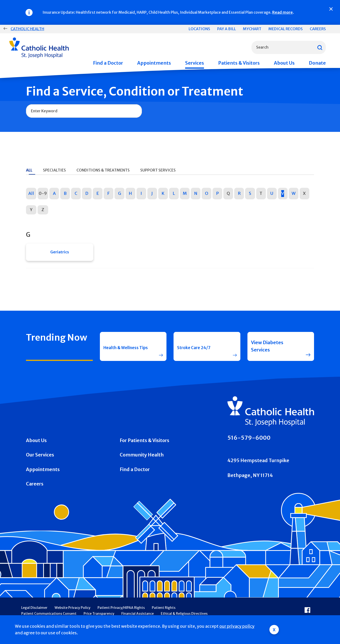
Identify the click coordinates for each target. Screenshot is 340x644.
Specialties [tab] (54, 170)
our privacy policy (237, 626)
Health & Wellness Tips (124, 349)
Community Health (142, 458)
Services (195, 63)
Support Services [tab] (158, 170)
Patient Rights (164, 610)
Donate (317, 63)
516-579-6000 (249, 440)
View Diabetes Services (267, 349)
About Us (284, 63)
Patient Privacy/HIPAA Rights (121, 610)
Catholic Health (27, 29)
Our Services (40, 458)
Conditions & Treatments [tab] (103, 170)
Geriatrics (60, 253)
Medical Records (286, 29)
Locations (199, 29)
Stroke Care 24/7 (196, 349)
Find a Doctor (108, 63)
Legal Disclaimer (34, 610)
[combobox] (289, 47)
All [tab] (29, 170)
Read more (283, 12)
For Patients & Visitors (144, 443)
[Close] (331, 9)
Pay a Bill (227, 29)
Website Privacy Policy (72, 610)
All (31, 193)
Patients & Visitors (239, 63)
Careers (318, 29)
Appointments (154, 63)
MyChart (252, 29)
